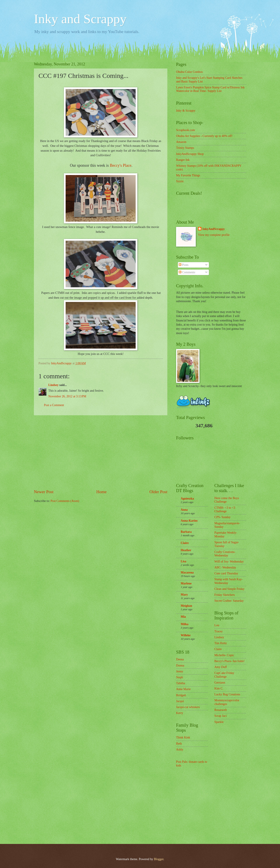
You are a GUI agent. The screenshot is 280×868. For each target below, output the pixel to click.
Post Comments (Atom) (65, 501)
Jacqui (180, 701)
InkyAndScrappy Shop (190, 154)
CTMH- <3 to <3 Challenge (225, 510)
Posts (184, 265)
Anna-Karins (189, 521)
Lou (217, 625)
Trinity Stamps (185, 148)
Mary (184, 595)
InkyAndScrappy (213, 229)
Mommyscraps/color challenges (227, 702)
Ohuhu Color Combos (189, 72)
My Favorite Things (188, 175)
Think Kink (183, 737)
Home (101, 492)
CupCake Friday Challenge (224, 675)
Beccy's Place (121, 165)
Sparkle (219, 722)
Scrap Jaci (220, 716)
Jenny (180, 671)
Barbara (186, 532)
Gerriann (220, 683)
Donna (180, 665)
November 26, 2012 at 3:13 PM (67, 396)
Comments (187, 272)
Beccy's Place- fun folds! (229, 661)
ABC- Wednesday (225, 567)
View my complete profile (214, 235)
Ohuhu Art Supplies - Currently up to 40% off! (204, 136)
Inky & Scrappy (186, 111)
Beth (179, 744)
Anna (184, 510)
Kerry (180, 713)
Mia (183, 617)
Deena (180, 659)
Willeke (186, 635)
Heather (186, 550)
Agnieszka (187, 499)
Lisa (183, 561)
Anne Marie (183, 689)
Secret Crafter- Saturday (229, 601)
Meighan (186, 606)
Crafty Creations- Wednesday (225, 554)
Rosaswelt (221, 710)
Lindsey (53, 385)
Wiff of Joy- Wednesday (229, 562)
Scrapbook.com (185, 130)
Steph (179, 677)
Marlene (186, 583)
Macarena (187, 573)
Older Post (158, 492)
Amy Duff (221, 667)
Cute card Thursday (226, 573)
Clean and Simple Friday (229, 589)
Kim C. (219, 688)
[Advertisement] (101, 452)
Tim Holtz (221, 643)
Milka (185, 624)
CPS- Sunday (222, 517)
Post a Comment (54, 405)
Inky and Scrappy (80, 19)
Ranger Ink (183, 160)
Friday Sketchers (225, 595)
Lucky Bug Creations (227, 694)
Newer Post (44, 492)
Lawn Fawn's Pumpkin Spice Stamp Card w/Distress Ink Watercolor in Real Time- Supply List (210, 89)
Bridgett (181, 695)
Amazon (181, 142)
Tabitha (181, 683)
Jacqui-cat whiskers (188, 707)
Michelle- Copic (224, 655)
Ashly (180, 750)
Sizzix (180, 181)
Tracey (219, 631)
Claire (185, 543)
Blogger (159, 859)
